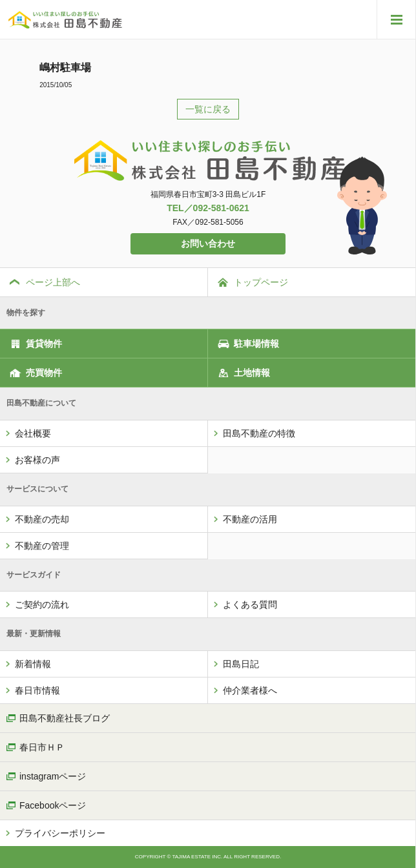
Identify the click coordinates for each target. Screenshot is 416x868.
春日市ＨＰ (42, 747)
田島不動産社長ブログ (65, 718)
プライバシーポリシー (60, 833)
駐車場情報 (256, 344)
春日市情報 (37, 690)
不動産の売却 (42, 519)
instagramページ (53, 776)
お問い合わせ (208, 243)
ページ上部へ (53, 282)
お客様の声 (37, 460)
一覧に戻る (208, 109)
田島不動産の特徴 (259, 433)
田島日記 (241, 664)
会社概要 (33, 433)
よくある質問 (250, 604)
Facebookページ (53, 805)
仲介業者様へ (250, 690)
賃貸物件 (44, 344)
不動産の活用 (250, 519)
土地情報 (252, 373)
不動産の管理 (42, 546)
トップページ (261, 282)
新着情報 (33, 664)
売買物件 (44, 373)
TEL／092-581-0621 (208, 208)
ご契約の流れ (42, 604)
